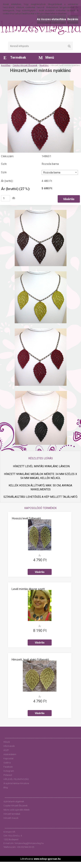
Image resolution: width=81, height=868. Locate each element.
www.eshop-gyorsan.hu (47, 859)
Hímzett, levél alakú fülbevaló (30, 660)
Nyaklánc (44, 65)
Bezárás (73, 19)
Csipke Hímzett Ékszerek (25, 65)
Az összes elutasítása (51, 19)
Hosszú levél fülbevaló (26, 518)
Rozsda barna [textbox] (52, 173)
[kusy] (6, 198)
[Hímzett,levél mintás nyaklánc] (41, 82)
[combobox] (60, 173)
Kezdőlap (6, 65)
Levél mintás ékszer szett (28, 589)
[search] (69, 46)
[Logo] (40, 28)
